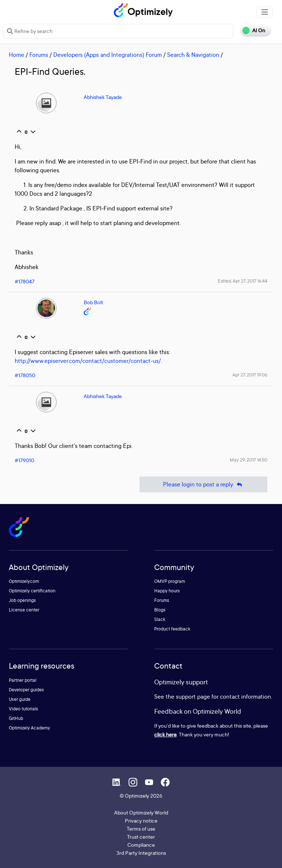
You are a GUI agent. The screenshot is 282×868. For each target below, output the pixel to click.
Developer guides (26, 690)
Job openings (22, 600)
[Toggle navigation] (265, 12)
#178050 (25, 375)
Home (17, 55)
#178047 (25, 281)
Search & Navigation (193, 55)
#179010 (24, 460)
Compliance (141, 845)
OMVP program (170, 581)
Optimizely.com (24, 581)
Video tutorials (23, 709)
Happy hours (167, 591)
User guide (20, 699)
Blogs (160, 610)
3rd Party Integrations (141, 853)
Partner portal (23, 680)
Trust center (141, 837)
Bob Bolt (93, 302)
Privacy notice (141, 821)
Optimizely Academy (29, 728)
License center (24, 610)
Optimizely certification (32, 591)
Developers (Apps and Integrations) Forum (108, 55)
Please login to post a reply (203, 484)
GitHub (16, 718)
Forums (39, 55)
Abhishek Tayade (103, 97)
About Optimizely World (141, 812)
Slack (160, 619)
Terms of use (141, 829)
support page (193, 696)
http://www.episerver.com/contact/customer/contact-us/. (88, 361)
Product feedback (172, 629)
